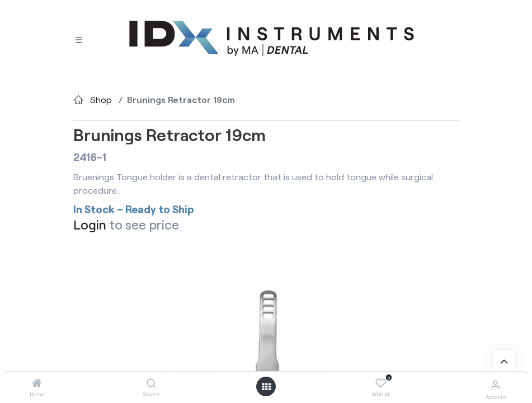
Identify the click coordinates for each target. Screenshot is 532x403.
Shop (101, 99)
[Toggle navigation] (79, 39)
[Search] (151, 383)
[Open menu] (266, 387)
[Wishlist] (381, 383)
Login (90, 224)
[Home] (37, 383)
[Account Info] (495, 384)
